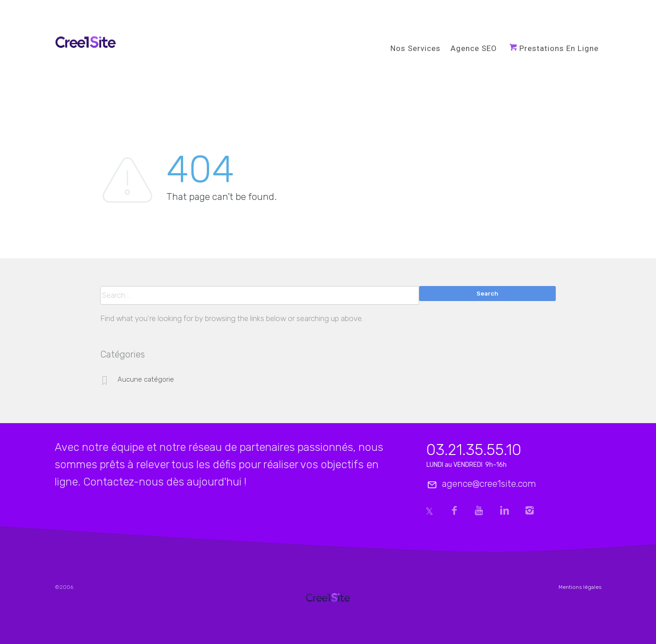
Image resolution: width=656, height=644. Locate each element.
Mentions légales (580, 587)
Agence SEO (474, 48)
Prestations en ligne (559, 48)
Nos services (415, 48)
